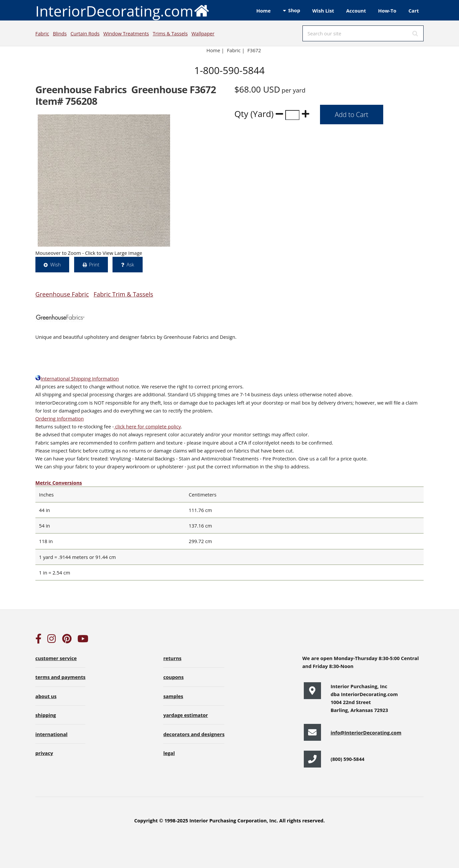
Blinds (60, 33)
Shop (294, 10)
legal (169, 753)
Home (264, 11)
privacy (44, 753)
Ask (130, 264)
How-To (387, 11)
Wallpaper (203, 33)
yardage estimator (185, 715)
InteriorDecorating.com (123, 10)
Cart (413, 11)
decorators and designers (194, 734)
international (51, 734)
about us (46, 696)
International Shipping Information (77, 378)
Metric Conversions (59, 483)
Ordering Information (60, 418)
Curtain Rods (85, 33)
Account (356, 11)
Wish (56, 264)
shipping (46, 715)
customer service (56, 658)
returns (172, 658)
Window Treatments (126, 33)
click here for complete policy (147, 426)
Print (94, 264)
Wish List (323, 11)
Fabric (42, 33)
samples (173, 696)
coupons (173, 677)
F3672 (255, 50)
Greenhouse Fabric (62, 294)
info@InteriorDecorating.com (366, 732)
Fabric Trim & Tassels (123, 294)
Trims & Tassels (170, 33)
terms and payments (61, 677)
